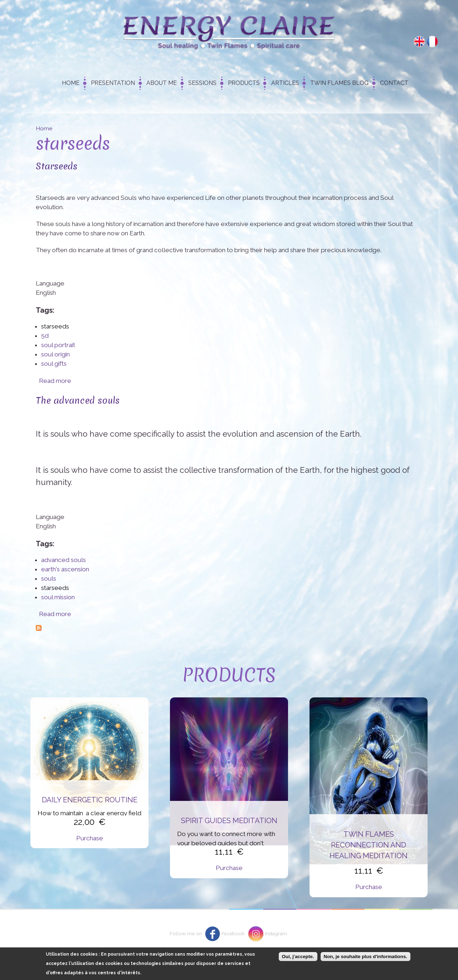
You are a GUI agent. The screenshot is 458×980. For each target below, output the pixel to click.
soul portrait (58, 345)
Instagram (276, 933)
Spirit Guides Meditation (229, 821)
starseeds (55, 326)
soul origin (55, 354)
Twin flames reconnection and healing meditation (369, 845)
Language (50, 283)
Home (71, 83)
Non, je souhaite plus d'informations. (366, 957)
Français (432, 42)
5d (45, 336)
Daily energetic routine (90, 800)
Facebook (233, 933)
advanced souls (64, 560)
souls (49, 578)
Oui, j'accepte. (298, 957)
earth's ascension (65, 569)
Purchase (90, 838)
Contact (394, 83)
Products (244, 83)
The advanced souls (78, 400)
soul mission (58, 597)
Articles (285, 83)
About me (162, 83)
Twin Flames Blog (339, 83)
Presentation (113, 83)
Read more (55, 381)
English (419, 42)
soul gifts (54, 364)
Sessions (202, 83)
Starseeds (57, 166)
